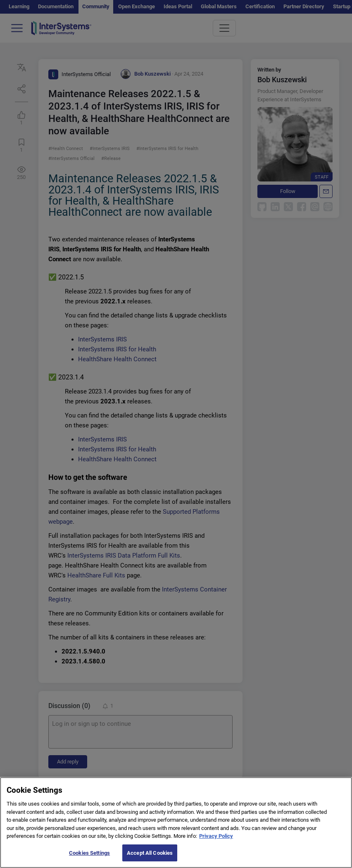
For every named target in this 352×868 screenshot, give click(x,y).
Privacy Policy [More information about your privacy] (216, 843)
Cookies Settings (89, 860)
